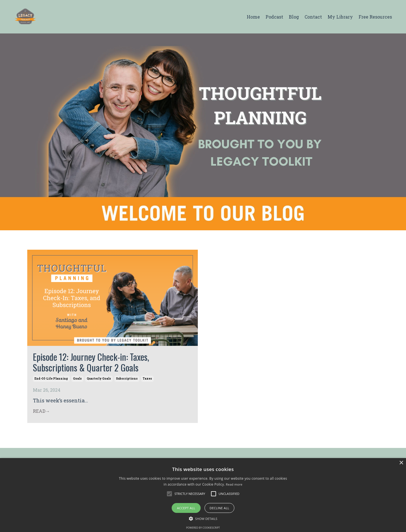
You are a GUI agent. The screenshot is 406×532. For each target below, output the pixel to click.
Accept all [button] (186, 508)
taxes (147, 379)
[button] (169, 494)
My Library (340, 17)
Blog (294, 17)
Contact (313, 17)
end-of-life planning (51, 379)
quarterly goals (99, 379)
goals (77, 379)
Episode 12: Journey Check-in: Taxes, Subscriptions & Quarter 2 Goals (91, 362)
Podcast (274, 17)
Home (253, 17)
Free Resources (375, 17)
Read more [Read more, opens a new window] (234, 484)
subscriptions (127, 379)
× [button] (401, 463)
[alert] (203, 495)
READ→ (41, 411)
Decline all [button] (219, 508)
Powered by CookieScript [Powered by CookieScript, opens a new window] (203, 528)
